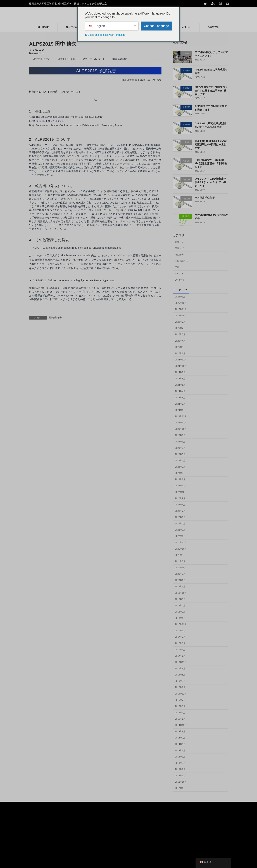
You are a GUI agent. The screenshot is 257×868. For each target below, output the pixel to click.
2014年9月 (180, 731)
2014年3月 (180, 744)
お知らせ (179, 242)
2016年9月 (180, 668)
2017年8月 (180, 643)
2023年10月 (181, 429)
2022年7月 (180, 511)
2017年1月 (180, 656)
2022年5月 (180, 524)
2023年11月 (181, 423)
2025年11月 (181, 309)
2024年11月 (181, 360)
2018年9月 (180, 599)
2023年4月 (180, 461)
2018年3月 (180, 612)
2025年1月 (180, 353)
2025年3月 (180, 347)
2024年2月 (180, 404)
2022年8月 (180, 505)
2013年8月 (180, 757)
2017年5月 (180, 650)
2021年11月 (181, 543)
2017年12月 (181, 624)
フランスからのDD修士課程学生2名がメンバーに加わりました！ (210, 182)
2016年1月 (180, 687)
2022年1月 (180, 536)
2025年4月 (180, 341)
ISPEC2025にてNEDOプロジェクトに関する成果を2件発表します (211, 91)
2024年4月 (180, 391)
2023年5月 (180, 454)
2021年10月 (181, 549)
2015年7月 (180, 700)
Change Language (156, 26)
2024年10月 (181, 366)
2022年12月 (181, 486)
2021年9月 (180, 555)
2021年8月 (180, 561)
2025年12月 (181, 303)
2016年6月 (180, 675)
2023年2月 (180, 473)
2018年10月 (181, 593)
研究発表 (179, 255)
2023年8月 (180, 442)
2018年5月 (180, 606)
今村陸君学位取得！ (206, 198)
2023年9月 (180, 435)
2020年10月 (181, 568)
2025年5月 (180, 334)
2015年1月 (180, 719)
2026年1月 (180, 297)
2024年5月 (180, 385)
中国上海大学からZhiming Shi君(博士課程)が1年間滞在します (211, 163)
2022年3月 (180, 530)
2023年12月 (181, 416)
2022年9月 (180, 498)
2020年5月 (180, 574)
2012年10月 (181, 782)
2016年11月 (181, 662)
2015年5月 (180, 713)
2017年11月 (181, 631)
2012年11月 (181, 776)
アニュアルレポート (94, 59)
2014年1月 (180, 750)
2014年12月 (181, 725)
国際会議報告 (120, 59)
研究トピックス (66, 59)
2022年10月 (181, 492)
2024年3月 (180, 398)
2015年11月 (181, 694)
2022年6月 (180, 517)
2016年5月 (180, 681)
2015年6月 (180, 706)
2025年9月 (180, 322)
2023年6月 (180, 448)
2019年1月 (180, 587)
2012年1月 (180, 788)
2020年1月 (180, 580)
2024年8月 (180, 379)
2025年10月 (181, 316)
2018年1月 (180, 618)
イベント (179, 273)
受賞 (177, 267)
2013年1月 (180, 769)
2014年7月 (180, 738)
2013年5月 (180, 763)
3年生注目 (180, 280)
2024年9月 (180, 372)
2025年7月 (180, 328)
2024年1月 (180, 410)
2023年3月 (180, 467)
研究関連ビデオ (41, 59)
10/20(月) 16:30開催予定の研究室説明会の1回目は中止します (211, 145)
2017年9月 (180, 637)
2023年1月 (180, 479)
